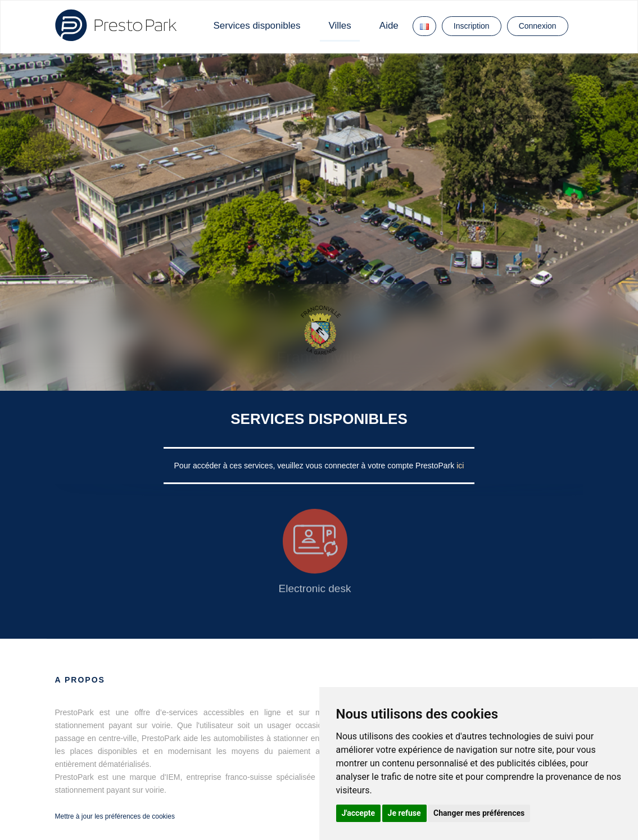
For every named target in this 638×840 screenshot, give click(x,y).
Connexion (538, 26)
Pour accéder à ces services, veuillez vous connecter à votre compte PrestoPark (316, 466)
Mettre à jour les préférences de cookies (115, 816)
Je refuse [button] (404, 813)
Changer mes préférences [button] (479, 813)
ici (460, 466)
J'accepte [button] (359, 813)
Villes (340, 26)
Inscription (472, 26)
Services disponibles (257, 26)
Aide (389, 26)
